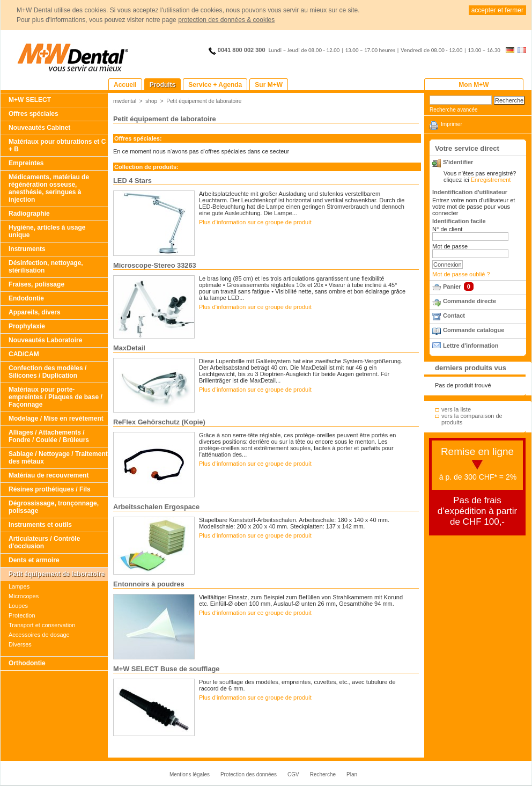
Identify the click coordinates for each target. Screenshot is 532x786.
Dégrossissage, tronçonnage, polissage (54, 507)
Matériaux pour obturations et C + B (57, 145)
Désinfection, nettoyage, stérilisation (46, 267)
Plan (352, 774)
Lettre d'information (471, 346)
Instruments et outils (40, 525)
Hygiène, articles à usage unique (47, 231)
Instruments (27, 249)
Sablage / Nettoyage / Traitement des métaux (58, 458)
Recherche (323, 774)
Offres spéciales (34, 114)
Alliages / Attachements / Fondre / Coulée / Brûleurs (49, 436)
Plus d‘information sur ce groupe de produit (255, 222)
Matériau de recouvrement (49, 475)
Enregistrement (491, 180)
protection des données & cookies (226, 20)
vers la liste (456, 409)
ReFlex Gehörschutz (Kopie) (159, 422)
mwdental (125, 101)
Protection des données (249, 774)
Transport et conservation (42, 625)
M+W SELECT (30, 100)
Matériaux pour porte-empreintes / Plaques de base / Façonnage (56, 397)
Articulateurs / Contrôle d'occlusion (44, 542)
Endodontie (26, 298)
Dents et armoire (34, 560)
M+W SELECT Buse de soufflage (167, 669)
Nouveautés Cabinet (39, 128)
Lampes (19, 586)
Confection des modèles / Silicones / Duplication (47, 372)
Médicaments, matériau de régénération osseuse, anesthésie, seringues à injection (49, 188)
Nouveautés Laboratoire (45, 340)
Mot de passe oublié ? (461, 274)
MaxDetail (129, 348)
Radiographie (29, 214)
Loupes (18, 606)
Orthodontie (27, 663)
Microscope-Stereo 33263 (155, 265)
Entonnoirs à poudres (149, 584)
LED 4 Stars (132, 181)
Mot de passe (450, 246)
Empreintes (26, 163)
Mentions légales (190, 774)
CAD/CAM (24, 354)
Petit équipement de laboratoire (57, 574)
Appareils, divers (35, 312)
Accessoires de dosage (39, 635)
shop (151, 101)
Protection (22, 615)
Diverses (20, 644)
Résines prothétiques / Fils (50, 489)
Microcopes (24, 596)
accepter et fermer (497, 10)
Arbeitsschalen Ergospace (156, 507)
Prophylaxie (27, 326)
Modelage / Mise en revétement (56, 418)
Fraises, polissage (36, 284)
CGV (293, 774)
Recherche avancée (454, 110)
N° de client (447, 229)
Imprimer (452, 124)
